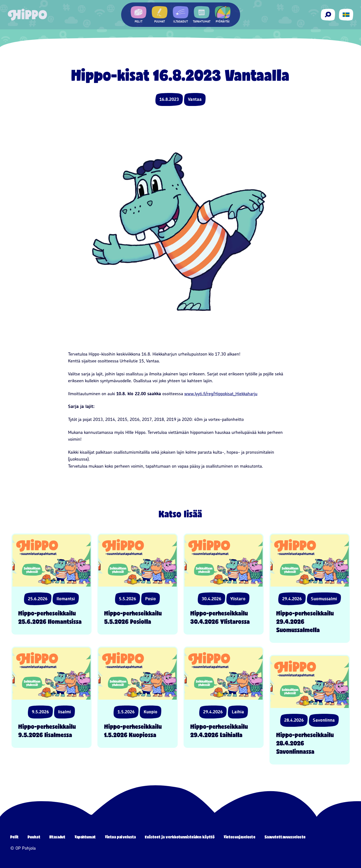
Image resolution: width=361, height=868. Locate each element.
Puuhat (34, 837)
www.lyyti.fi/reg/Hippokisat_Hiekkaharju (221, 394)
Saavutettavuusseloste (285, 837)
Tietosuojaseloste (240, 837)
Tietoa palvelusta (121, 837)
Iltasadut (58, 837)
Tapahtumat (85, 837)
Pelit (15, 837)
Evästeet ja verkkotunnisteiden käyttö (180, 837)
